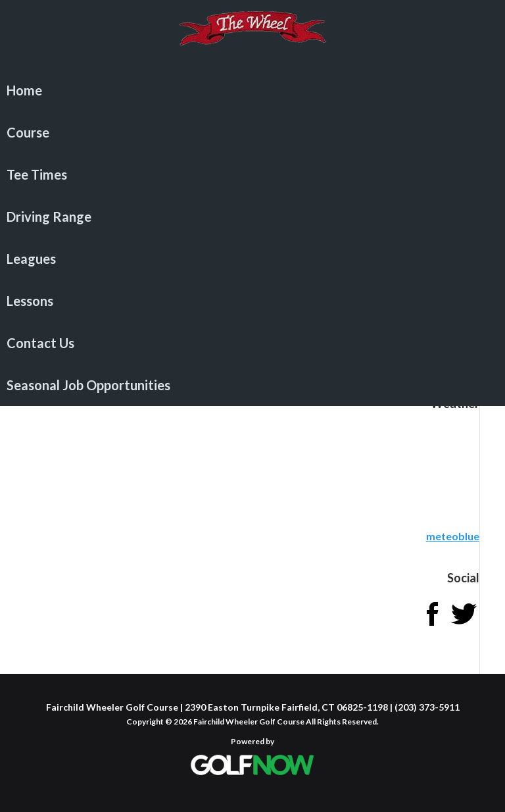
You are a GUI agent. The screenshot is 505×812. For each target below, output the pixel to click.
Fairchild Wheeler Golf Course (252, 36)
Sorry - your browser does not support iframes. (381, 474)
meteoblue (453, 536)
